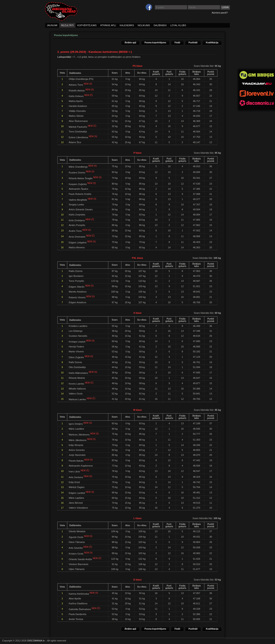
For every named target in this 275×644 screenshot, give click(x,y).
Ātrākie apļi (130, 43)
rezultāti (67, 25)
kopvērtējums (87, 25)
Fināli (177, 43)
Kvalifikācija (212, 43)
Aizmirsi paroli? (220, 13)
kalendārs (127, 25)
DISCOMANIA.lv (36, 641)
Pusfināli (193, 43)
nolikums (144, 25)
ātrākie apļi (108, 25)
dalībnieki (160, 25)
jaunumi (52, 25)
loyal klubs (178, 25)
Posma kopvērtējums (155, 43)
